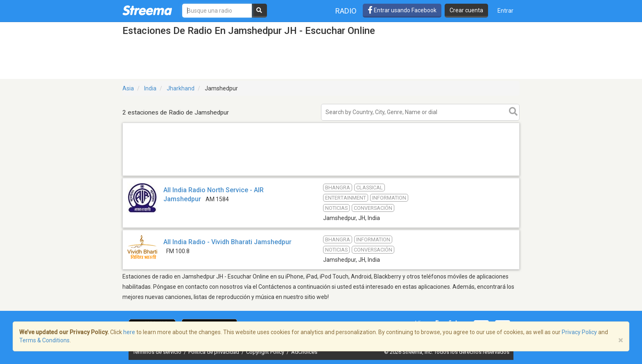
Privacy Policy (579, 332)
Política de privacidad (214, 352)
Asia (128, 88)
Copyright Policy (266, 352)
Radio (346, 11)
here (129, 332)
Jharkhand (181, 88)
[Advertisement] (321, 175)
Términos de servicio (158, 352)
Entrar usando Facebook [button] (402, 10)
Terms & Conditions (44, 340)
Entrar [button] (505, 11)
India (150, 88)
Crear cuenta (466, 10)
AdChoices (304, 352)
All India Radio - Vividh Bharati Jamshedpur (227, 242)
